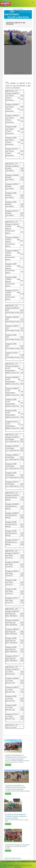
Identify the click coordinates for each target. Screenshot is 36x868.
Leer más (8, 765)
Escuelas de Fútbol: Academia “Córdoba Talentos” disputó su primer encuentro (16, 816)
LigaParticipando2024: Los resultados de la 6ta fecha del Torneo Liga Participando (15, 787)
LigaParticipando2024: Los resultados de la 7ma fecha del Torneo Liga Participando (16, 757)
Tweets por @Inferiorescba (12, 858)
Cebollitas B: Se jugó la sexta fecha (17, 845)
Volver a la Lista (18, 9)
